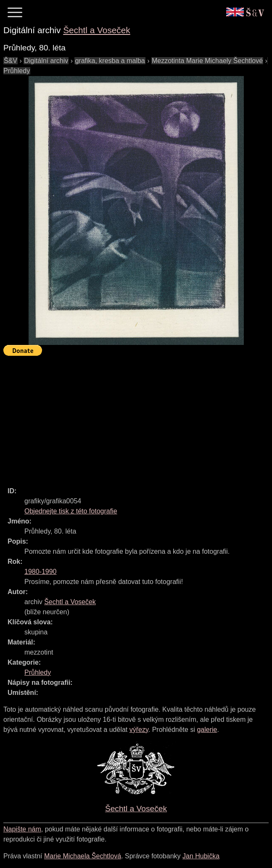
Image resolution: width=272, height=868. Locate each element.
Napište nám (22, 829)
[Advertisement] (138, 418)
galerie (207, 730)
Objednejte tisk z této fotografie (71, 511)
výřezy (139, 730)
